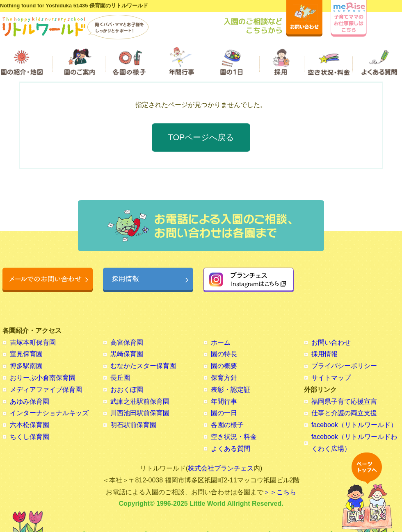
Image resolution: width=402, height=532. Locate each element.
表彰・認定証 (231, 390)
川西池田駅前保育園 (140, 413)
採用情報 (324, 354)
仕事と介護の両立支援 (344, 413)
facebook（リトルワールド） (354, 425)
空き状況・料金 (234, 437)
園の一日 (224, 413)
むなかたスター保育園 (143, 366)
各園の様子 (227, 425)
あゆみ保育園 (30, 401)
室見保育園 (26, 354)
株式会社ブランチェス (221, 468)
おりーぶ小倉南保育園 (43, 378)
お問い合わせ (331, 342)
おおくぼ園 (127, 390)
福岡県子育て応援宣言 (344, 401)
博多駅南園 (26, 366)
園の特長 (224, 354)
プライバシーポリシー (344, 366)
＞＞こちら (280, 492)
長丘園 (120, 378)
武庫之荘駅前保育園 (140, 401)
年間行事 (224, 401)
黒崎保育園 (127, 354)
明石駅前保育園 (133, 425)
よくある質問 (231, 449)
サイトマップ (331, 378)
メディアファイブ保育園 (46, 390)
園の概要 (224, 366)
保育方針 (224, 378)
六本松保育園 (30, 425)
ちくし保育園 (30, 437)
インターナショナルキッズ (49, 413)
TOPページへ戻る (201, 137)
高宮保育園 (127, 342)
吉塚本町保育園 (33, 342)
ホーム (221, 342)
